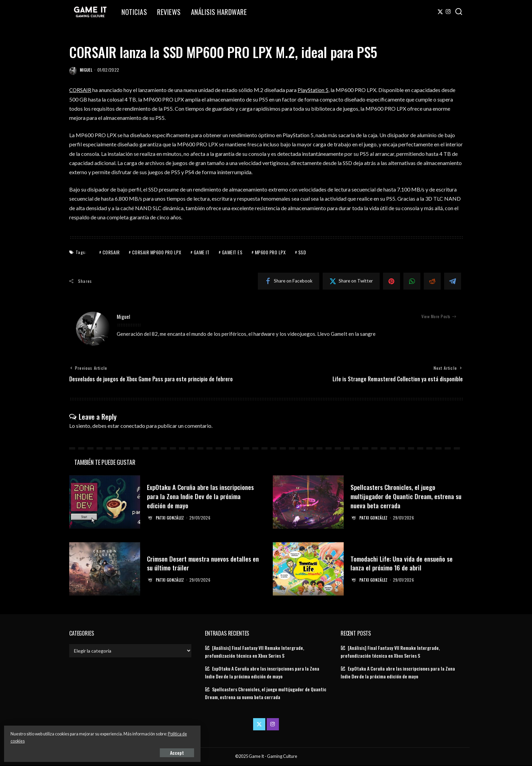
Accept (83, 751)
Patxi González (171, 518)
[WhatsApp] (412, 281)
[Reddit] (432, 281)
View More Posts (439, 316)
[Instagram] (448, 12)
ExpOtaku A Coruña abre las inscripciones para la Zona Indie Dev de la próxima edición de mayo (202, 497)
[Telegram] (453, 281)
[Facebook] (289, 281)
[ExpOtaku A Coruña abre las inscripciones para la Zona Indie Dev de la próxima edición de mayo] (105, 503)
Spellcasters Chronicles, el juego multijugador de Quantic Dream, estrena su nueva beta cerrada (397, 497)
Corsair (111, 252)
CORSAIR (81, 90)
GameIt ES (232, 252)
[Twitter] (440, 12)
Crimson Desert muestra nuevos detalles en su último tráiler (192, 563)
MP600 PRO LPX (270, 252)
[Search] (459, 12)
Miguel (86, 70)
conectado (133, 426)
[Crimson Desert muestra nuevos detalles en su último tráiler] (105, 570)
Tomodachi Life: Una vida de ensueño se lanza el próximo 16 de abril (406, 563)
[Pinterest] (392, 281)
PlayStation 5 (314, 90)
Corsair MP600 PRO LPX (157, 252)
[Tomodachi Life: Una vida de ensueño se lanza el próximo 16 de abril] (308, 570)
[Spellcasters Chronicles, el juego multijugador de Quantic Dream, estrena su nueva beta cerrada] (308, 503)
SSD (302, 252)
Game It (202, 252)
